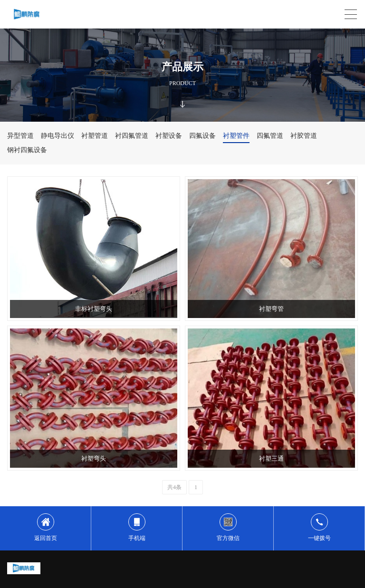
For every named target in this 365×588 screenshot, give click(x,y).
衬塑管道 (95, 136)
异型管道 (20, 136)
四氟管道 (270, 136)
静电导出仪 (58, 136)
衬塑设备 (169, 136)
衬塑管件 (236, 136)
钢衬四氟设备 (27, 150)
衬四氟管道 (132, 136)
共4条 (174, 487)
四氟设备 (202, 136)
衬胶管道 (304, 136)
